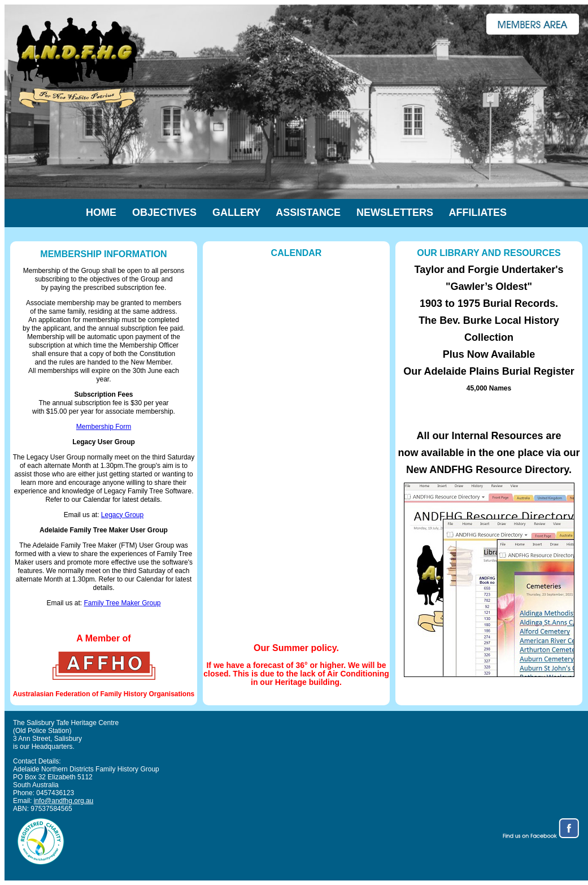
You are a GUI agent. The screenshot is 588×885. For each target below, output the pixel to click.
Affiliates (478, 212)
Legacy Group (122, 515)
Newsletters (395, 212)
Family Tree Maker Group (122, 603)
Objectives (164, 212)
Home (109, 212)
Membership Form (104, 427)
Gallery (236, 212)
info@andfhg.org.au (64, 801)
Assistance (308, 212)
